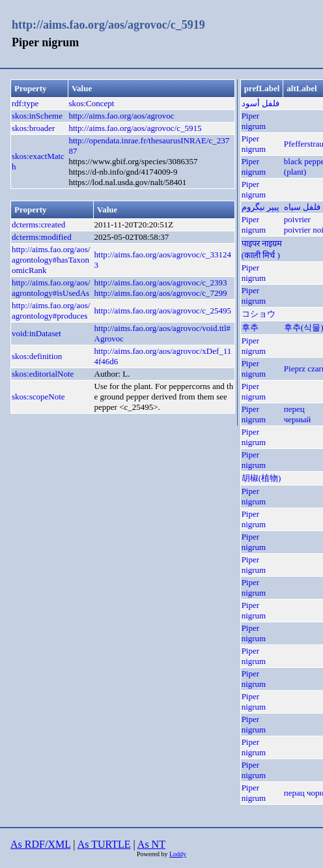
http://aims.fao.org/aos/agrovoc (121, 116)
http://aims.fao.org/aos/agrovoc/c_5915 (135, 128)
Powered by (153, 854)
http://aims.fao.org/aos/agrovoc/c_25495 (163, 311)
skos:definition (37, 356)
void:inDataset (36, 333)
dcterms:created (38, 224)
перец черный (297, 414)
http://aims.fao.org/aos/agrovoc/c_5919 (108, 25)
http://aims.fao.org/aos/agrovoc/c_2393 (161, 282)
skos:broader (33, 128)
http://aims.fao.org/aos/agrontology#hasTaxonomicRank (51, 260)
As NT (151, 844)
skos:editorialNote (43, 374)
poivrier (297, 219)
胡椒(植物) (261, 478)
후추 (250, 327)
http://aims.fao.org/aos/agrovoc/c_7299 (161, 293)
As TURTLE (104, 844)
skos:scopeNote (38, 397)
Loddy (178, 854)
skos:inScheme (37, 116)
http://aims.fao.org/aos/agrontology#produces (51, 311)
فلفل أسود (260, 103)
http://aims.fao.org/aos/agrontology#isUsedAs (51, 288)
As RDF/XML (40, 844)
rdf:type (25, 103)
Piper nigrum (254, 121)
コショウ (259, 314)
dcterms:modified (42, 237)
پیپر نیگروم (260, 207)
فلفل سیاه (302, 207)
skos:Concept (91, 103)
